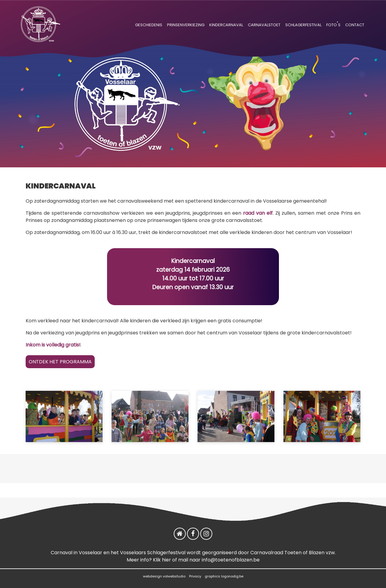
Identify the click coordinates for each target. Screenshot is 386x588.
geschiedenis (149, 24)
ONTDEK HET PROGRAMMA (60, 362)
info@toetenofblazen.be (231, 560)
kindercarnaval (226, 24)
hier (166, 560)
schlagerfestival (303, 24)
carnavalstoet (264, 24)
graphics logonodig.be (224, 576)
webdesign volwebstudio (164, 576)
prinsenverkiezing (186, 24)
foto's (333, 24)
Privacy (195, 576)
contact (355, 24)
